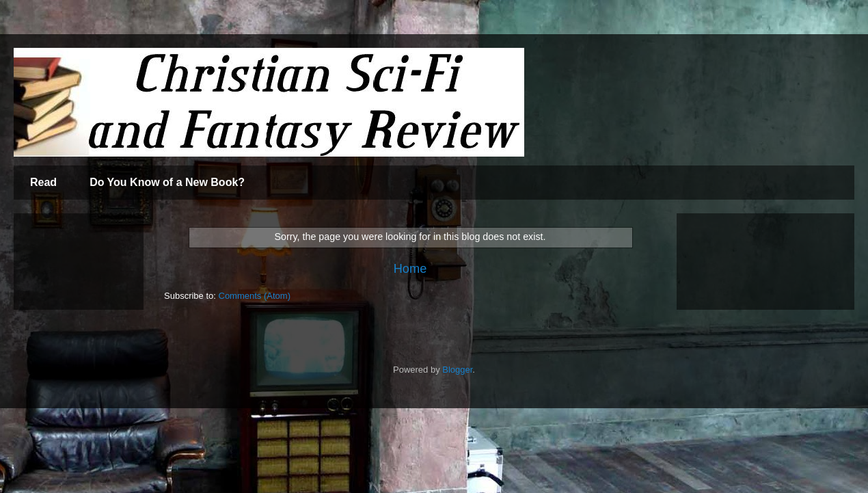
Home (410, 269)
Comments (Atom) (255, 296)
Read (43, 182)
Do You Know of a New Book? (167, 182)
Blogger (457, 370)
